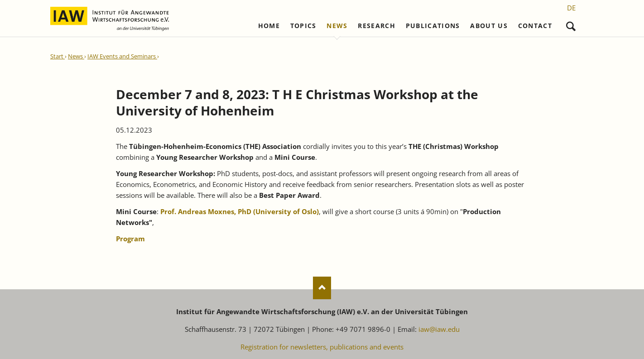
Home (269, 26)
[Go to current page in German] (571, 8)
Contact (535, 26)
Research (377, 26)
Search (571, 24)
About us (489, 26)
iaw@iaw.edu (439, 329)
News (337, 26)
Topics (303, 26)
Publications (433, 26)
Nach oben (322, 288)
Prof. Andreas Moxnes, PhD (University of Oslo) (240, 211)
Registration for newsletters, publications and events (322, 347)
